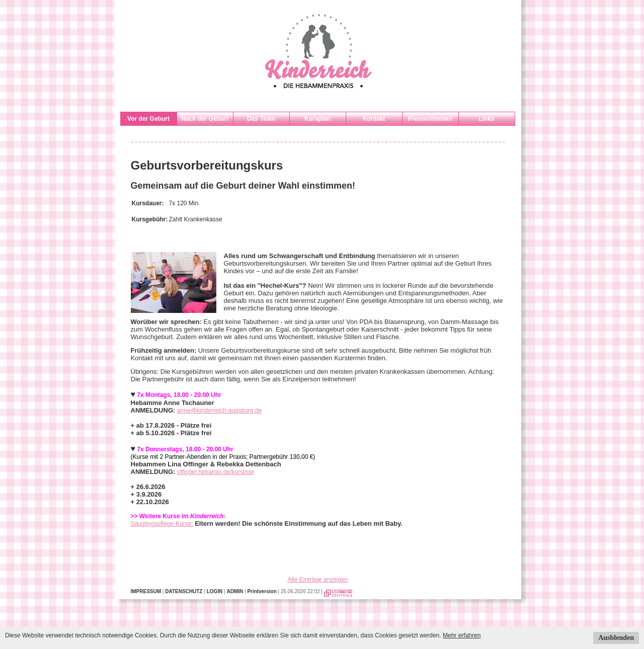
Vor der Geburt (148, 119)
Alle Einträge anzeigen (317, 580)
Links (486, 119)
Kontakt (374, 119)
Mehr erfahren (462, 635)
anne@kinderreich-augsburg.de (219, 411)
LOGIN (215, 591)
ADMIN (235, 591)
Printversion (262, 591)
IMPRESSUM (146, 591)
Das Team (261, 119)
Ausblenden (616, 638)
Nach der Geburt (205, 119)
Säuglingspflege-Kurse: (162, 524)
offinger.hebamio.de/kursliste (216, 472)
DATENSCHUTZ (184, 591)
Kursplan (317, 119)
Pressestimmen (430, 119)
